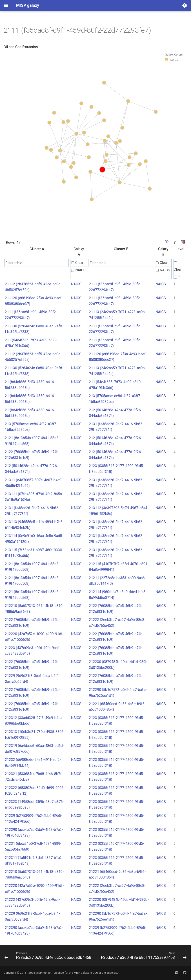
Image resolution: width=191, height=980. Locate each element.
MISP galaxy (81, 973)
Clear (77, 263)
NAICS (78, 270)
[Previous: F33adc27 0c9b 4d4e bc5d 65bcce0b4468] (48, 957)
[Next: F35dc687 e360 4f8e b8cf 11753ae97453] (143, 957)
